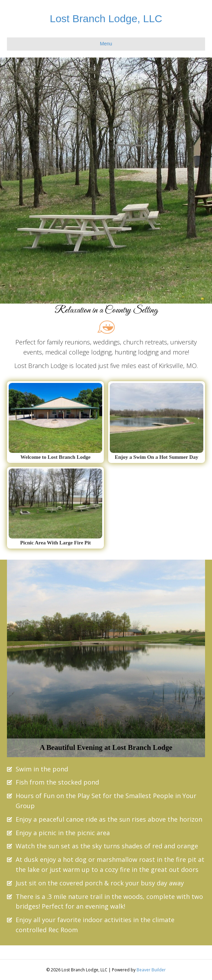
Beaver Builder (151, 970)
